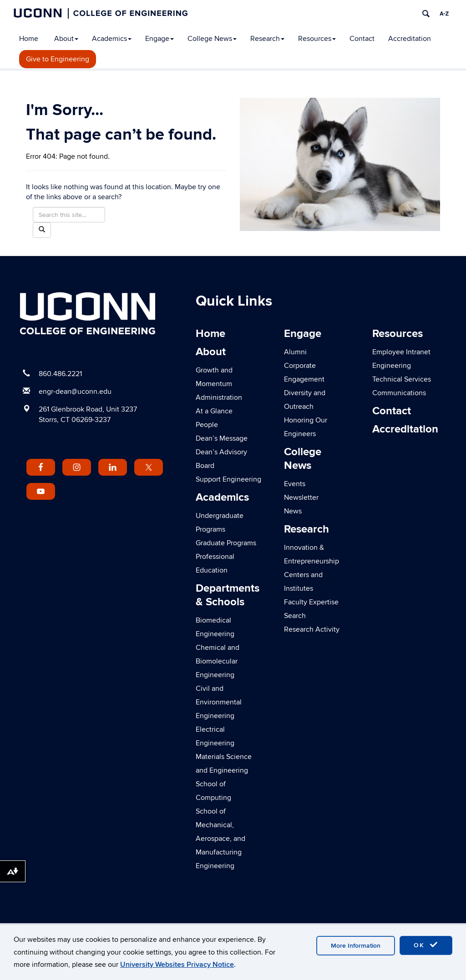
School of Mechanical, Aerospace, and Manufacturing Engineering (220, 839)
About (66, 39)
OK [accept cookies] (426, 945)
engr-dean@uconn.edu (75, 392)
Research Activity (312, 629)
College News (212, 39)
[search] (426, 14)
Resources (317, 39)
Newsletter (301, 498)
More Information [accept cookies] (356, 946)
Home (29, 39)
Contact (362, 39)
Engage (160, 39)
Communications (399, 393)
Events (295, 484)
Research (267, 39)
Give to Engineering (58, 59)
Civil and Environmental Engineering (219, 702)
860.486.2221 (60, 374)
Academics (112, 39)
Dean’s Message (222, 438)
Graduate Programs (226, 543)
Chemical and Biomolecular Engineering (218, 661)
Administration (219, 397)
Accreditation (410, 39)
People (207, 425)
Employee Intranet (401, 352)
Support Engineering (228, 479)
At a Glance (214, 411)
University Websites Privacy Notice (177, 965)
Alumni (295, 352)
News (293, 511)
